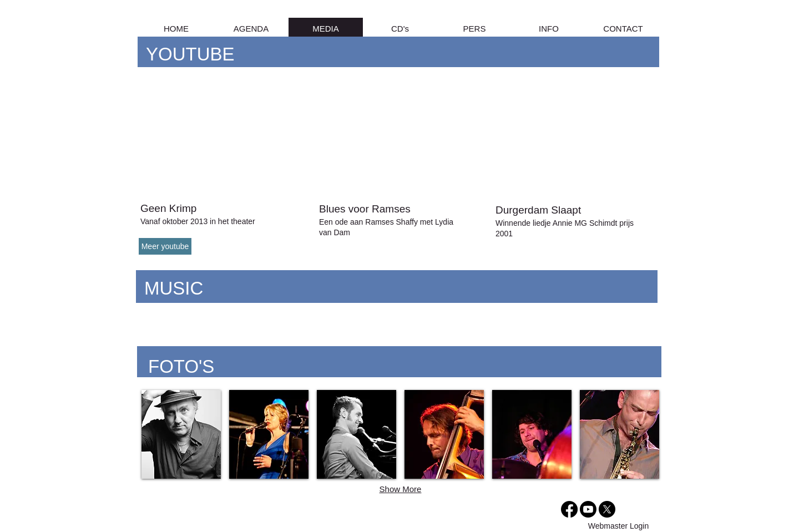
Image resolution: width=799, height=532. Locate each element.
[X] (607, 509)
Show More (401, 489)
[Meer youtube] (165, 246)
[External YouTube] (219, 138)
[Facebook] (569, 509)
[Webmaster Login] (618, 526)
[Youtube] (588, 509)
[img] (532, 434)
